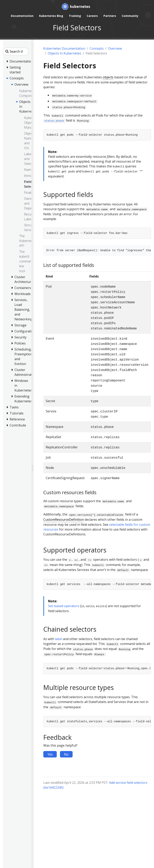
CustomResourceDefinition (64, 520)
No (66, 754)
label (59, 639)
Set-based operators (64, 606)
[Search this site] (16, 51)
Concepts (97, 48)
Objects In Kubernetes (64, 53)
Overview (115, 48)
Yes (50, 754)
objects (108, 77)
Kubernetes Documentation (64, 48)
